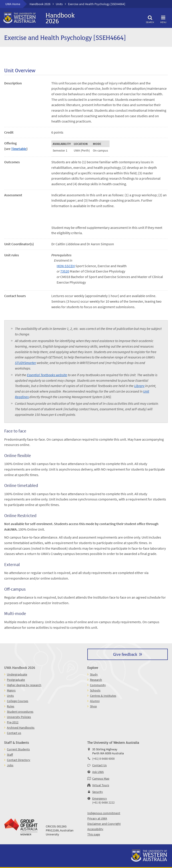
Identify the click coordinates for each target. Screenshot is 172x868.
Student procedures (20, 712)
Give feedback (125, 654)
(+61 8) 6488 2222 (103, 802)
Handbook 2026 (40, 4)
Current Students (18, 749)
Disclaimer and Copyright (104, 824)
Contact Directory (19, 760)
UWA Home (13, 4)
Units (59, 4)
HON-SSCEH (66, 266)
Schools (95, 690)
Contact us (14, 733)
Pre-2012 (13, 722)
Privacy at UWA (97, 818)
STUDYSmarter (25, 363)
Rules (11, 706)
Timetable (19, 149)
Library (139, 386)
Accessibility (95, 829)
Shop (93, 706)
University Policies (19, 717)
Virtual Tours (101, 785)
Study (94, 674)
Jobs (10, 765)
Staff (10, 755)
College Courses (18, 701)
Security (98, 792)
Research (96, 680)
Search (150, 19)
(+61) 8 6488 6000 (103, 759)
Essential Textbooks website (47, 375)
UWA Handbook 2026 (20, 667)
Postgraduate (16, 680)
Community (98, 685)
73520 (65, 271)
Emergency (100, 798)
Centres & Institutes (103, 696)
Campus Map (101, 778)
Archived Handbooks (21, 728)
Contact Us (99, 765)
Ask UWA (98, 772)
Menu (163, 19)
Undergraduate (17, 674)
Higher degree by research (24, 685)
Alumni (95, 701)
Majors (11, 690)
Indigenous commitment (104, 813)
